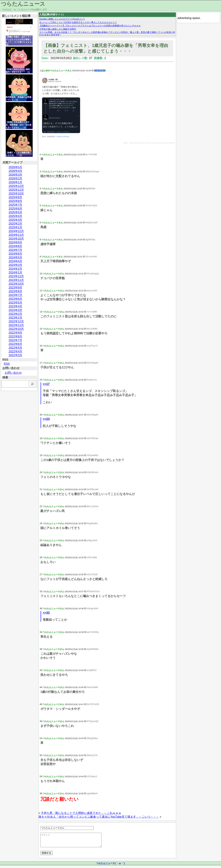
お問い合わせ (13, 373)
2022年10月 (16, 329)
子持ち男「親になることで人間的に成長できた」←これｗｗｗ (81, 813)
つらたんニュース (23, 4)
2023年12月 (16, 276)
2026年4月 (16, 171)
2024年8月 (16, 246)
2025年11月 (16, 190)
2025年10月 (16, 193)
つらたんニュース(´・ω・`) (110, 866)
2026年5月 (16, 167)
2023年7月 (16, 295)
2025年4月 (16, 216)
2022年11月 (16, 325)
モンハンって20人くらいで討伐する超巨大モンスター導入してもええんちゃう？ (78, 22)
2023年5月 (16, 303)
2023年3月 (16, 310)
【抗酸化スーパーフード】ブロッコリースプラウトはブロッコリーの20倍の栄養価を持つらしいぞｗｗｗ (90, 26)
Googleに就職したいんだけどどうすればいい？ (62, 19)
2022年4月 (16, 351)
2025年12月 (16, 186)
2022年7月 (16, 340)
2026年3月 (16, 175)
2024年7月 (16, 250)
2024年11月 (16, 235)
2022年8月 (16, 336)
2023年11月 (16, 280)
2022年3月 (16, 355)
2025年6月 (16, 209)
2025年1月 (16, 227)
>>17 (46, 384)
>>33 (46, 613)
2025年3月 (16, 220)
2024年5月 (16, 257)
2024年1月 (16, 272)
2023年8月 (16, 291)
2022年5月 (16, 348)
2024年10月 (16, 239)
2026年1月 (16, 182)
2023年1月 (16, 318)
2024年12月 (16, 231)
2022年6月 (16, 344)
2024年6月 (16, 254)
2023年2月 (16, 314)
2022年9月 (16, 333)
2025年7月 (16, 205)
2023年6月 (16, 299)
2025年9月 (16, 197)
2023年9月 (16, 288)
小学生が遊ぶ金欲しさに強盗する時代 (58, 29)
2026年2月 (16, 178)
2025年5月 (16, 212)
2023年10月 (16, 284)
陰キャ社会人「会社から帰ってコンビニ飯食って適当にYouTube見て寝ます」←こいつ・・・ (99, 817)
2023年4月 (16, 306)
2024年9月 (16, 242)
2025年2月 (16, 224)
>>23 (46, 419)
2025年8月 (16, 201)
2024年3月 (16, 265)
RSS (7, 364)
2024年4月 (16, 261)
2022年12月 (16, 321)
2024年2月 (16, 269)
